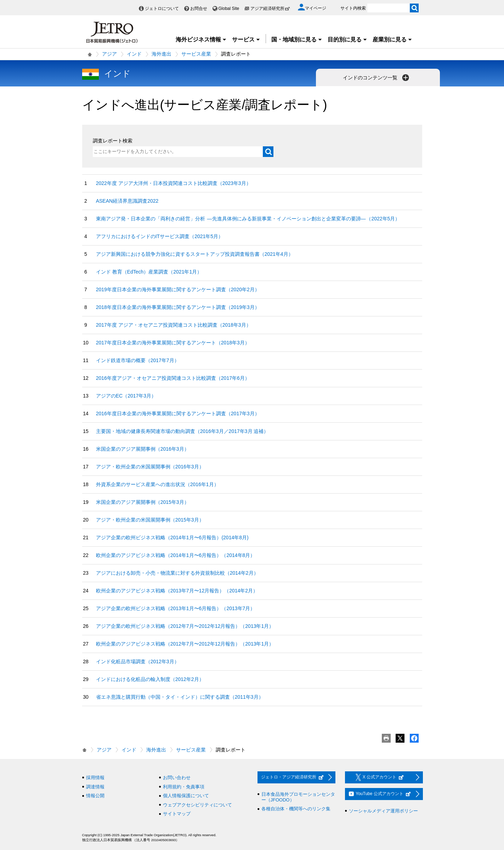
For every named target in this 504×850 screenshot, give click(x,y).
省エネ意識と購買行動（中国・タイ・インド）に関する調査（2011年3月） (180, 697)
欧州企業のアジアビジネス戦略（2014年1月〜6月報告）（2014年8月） (176, 555)
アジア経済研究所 (270, 9)
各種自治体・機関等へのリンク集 (296, 809)
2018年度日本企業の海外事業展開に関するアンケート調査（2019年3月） (178, 307)
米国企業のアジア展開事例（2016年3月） (143, 449)
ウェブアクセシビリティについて (197, 805)
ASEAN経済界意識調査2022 (127, 201)
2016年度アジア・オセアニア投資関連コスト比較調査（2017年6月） (173, 378)
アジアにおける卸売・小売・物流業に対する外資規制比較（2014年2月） (177, 573)
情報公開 (95, 796)
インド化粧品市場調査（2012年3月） (138, 662)
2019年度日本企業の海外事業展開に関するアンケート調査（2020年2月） (178, 289)
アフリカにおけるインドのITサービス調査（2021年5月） (160, 236)
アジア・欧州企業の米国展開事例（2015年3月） (150, 520)
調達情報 (95, 787)
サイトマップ (177, 814)
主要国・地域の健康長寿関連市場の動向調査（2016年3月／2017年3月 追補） (182, 431)
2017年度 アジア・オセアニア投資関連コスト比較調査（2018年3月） (174, 325)
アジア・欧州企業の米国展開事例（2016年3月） (150, 467)
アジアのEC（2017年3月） (126, 396)
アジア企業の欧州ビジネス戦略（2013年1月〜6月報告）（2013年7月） (176, 608)
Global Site (229, 9)
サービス (246, 40)
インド (134, 54)
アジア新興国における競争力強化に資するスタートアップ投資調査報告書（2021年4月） (195, 254)
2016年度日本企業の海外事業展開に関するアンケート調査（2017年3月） (178, 413)
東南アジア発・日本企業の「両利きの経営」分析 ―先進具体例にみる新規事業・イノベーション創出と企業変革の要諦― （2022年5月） (248, 219)
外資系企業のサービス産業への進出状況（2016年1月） (157, 484)
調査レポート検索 (113, 141)
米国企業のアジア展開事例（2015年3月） (143, 502)
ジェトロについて (162, 9)
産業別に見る (392, 40)
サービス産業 (196, 54)
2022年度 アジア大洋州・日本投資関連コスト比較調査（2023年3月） (174, 183)
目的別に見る (347, 40)
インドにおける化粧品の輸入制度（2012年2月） (150, 679)
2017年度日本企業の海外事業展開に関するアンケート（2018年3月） (173, 343)
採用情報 (95, 778)
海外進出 (162, 54)
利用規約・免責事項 (184, 787)
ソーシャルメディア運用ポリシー (383, 811)
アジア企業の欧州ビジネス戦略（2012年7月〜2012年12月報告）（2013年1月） (185, 626)
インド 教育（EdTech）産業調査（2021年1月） (149, 272)
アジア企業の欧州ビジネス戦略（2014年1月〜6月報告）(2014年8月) (172, 537)
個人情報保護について (186, 796)
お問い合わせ (177, 778)
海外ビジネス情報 (201, 40)
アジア (109, 54)
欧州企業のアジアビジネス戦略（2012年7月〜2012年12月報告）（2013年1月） (185, 644)
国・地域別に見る (297, 40)
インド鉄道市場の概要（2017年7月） (138, 360)
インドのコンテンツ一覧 (377, 78)
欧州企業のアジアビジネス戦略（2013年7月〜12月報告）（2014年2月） (177, 591)
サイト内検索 (353, 8)
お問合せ (199, 9)
